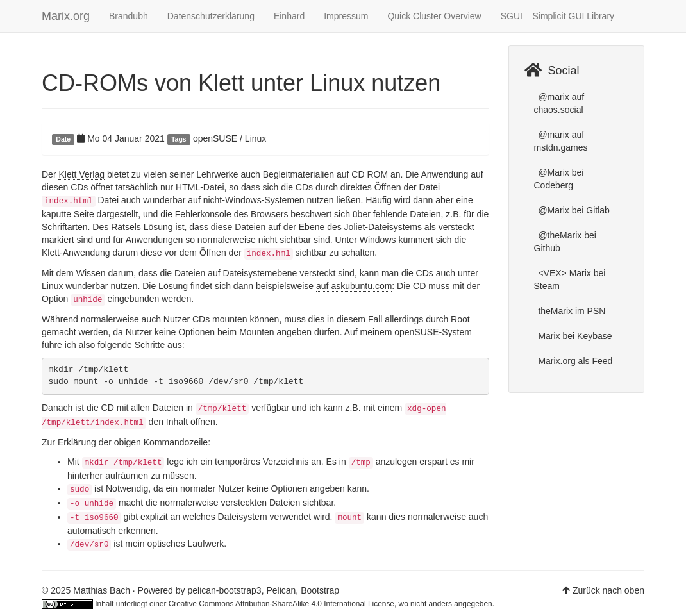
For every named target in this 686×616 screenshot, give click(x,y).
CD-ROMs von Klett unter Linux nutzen (241, 83)
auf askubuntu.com (354, 286)
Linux (255, 138)
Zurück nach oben (608, 590)
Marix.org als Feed (574, 361)
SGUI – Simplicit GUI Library (557, 16)
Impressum (346, 16)
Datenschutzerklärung (211, 16)
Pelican (281, 590)
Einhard (289, 16)
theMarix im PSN (571, 311)
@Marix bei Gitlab (573, 210)
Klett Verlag (81, 174)
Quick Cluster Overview (434, 16)
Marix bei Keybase (574, 336)
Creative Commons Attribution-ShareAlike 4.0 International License (281, 604)
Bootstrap (320, 590)
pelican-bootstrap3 (224, 590)
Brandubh (129, 16)
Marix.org (66, 16)
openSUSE (215, 138)
